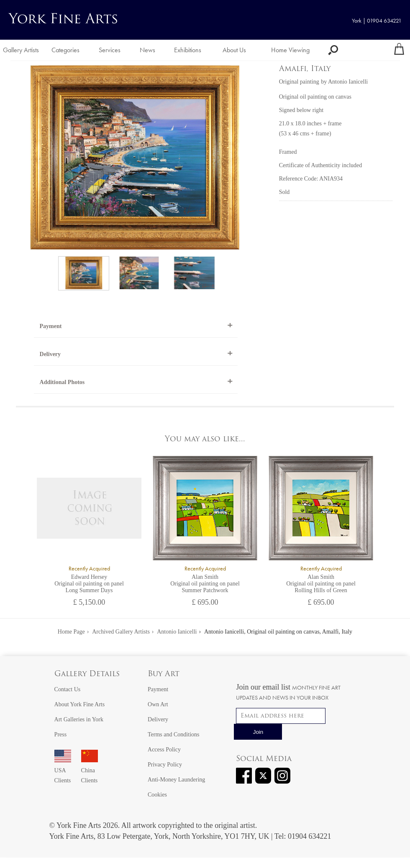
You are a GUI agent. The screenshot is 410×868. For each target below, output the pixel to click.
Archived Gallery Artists (121, 632)
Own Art (158, 704)
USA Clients (63, 770)
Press (61, 734)
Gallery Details (87, 674)
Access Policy (164, 750)
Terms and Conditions (173, 734)
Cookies (157, 795)
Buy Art (164, 674)
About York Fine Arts (80, 704)
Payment (51, 326)
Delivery (50, 354)
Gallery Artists (21, 50)
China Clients (90, 770)
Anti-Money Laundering (176, 780)
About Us (234, 50)
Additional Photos (62, 382)
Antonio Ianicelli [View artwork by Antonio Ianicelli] (348, 82)
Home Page (71, 632)
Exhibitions (188, 50)
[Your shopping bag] (399, 50)
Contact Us (68, 689)
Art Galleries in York (79, 719)
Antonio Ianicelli (177, 632)
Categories (65, 50)
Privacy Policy (165, 765)
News (147, 50)
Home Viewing (290, 50)
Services (110, 50)
